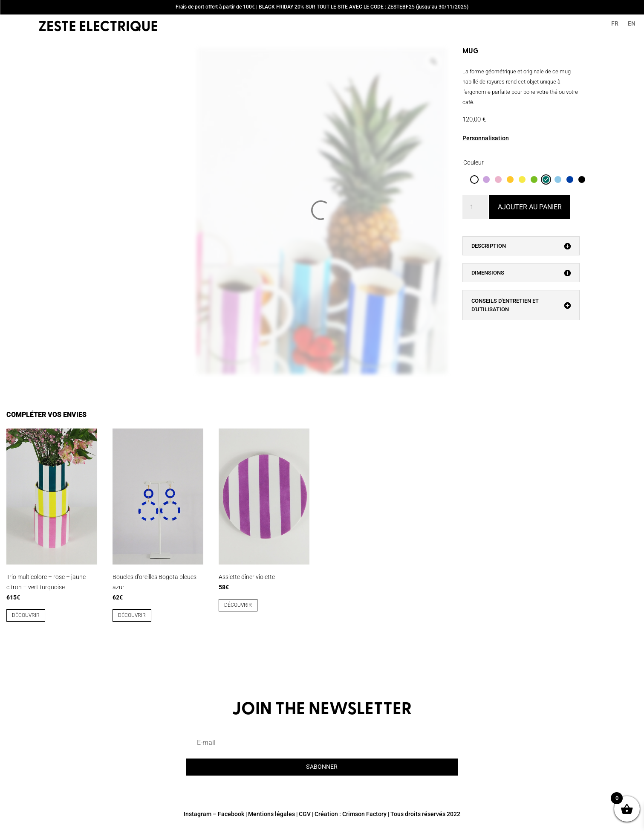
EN (632, 24)
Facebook (231, 814)
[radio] (474, 180)
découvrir (26, 615)
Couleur (474, 162)
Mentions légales (271, 814)
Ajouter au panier (530, 207)
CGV (305, 814)
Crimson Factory (364, 814)
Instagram (198, 814)
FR (615, 24)
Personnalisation (486, 138)
